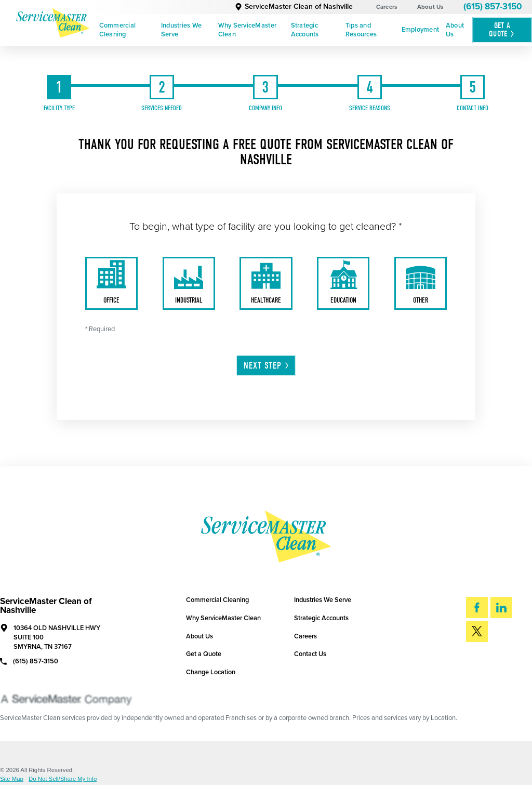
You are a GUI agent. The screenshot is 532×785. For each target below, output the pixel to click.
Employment (421, 30)
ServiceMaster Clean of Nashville (294, 6)
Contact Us (310, 654)
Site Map (12, 779)
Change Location (211, 672)
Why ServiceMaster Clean (247, 30)
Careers (387, 7)
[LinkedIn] (501, 607)
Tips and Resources (361, 30)
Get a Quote (204, 654)
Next (267, 366)
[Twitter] (477, 631)
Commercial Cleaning (118, 30)
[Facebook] (477, 607)
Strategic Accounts (305, 30)
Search (494, 661)
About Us (430, 7)
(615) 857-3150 (493, 6)
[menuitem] (127, 30)
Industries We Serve (181, 30)
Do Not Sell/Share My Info (63, 779)
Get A (502, 30)
